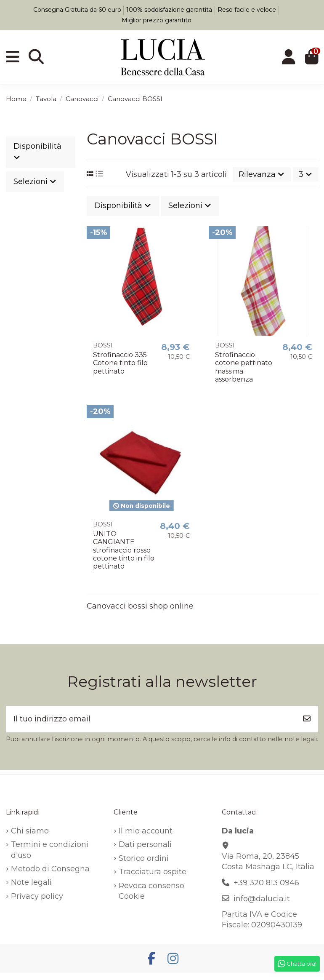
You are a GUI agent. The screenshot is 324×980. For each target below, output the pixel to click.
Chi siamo (30, 831)
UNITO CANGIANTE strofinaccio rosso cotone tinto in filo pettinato (124, 550)
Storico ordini (144, 858)
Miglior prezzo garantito (157, 20)
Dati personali (145, 844)
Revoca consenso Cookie (151, 891)
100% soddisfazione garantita (170, 10)
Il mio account (146, 831)
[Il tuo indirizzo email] (151, 719)
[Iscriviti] (307, 719)
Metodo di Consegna (50, 869)
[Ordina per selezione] (262, 174)
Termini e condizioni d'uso (50, 850)
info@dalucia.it (262, 899)
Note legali (31, 882)
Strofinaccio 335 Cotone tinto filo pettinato (120, 363)
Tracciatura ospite (153, 872)
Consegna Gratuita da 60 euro (78, 10)
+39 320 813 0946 (266, 883)
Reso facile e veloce (248, 10)
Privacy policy (37, 896)
